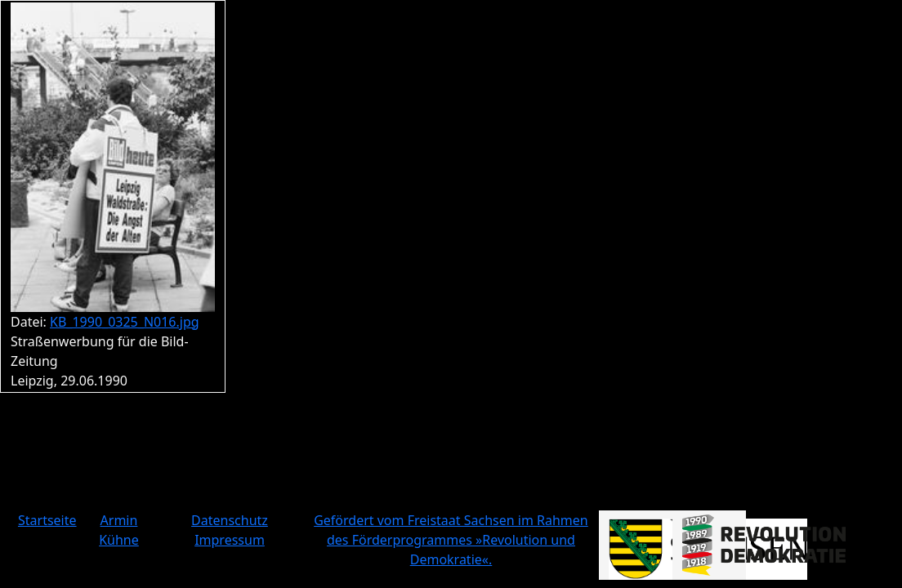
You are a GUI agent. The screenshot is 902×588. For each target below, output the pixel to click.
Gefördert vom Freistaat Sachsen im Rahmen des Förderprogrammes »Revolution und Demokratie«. (451, 540)
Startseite (47, 520)
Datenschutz (230, 520)
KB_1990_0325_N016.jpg (125, 322)
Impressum (230, 540)
